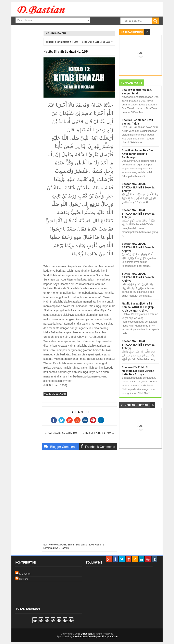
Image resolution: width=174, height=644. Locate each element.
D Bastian (25, 574)
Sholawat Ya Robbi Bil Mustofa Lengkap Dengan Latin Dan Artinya (138, 371)
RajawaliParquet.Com (105, 637)
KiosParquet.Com (83, 637)
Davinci (24, 579)
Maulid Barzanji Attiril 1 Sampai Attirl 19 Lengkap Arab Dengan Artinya (138, 307)
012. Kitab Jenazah (56, 33)
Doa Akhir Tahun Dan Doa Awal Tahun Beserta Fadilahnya (138, 154)
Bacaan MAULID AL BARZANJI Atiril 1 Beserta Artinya (138, 247)
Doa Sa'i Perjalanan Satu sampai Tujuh (137, 122)
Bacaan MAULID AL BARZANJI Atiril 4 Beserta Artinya (138, 277)
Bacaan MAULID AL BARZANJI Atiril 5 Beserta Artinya (138, 345)
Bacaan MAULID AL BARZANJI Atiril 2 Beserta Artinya (138, 187)
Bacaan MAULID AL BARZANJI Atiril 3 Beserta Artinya (138, 214)
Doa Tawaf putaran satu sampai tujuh (137, 92)
